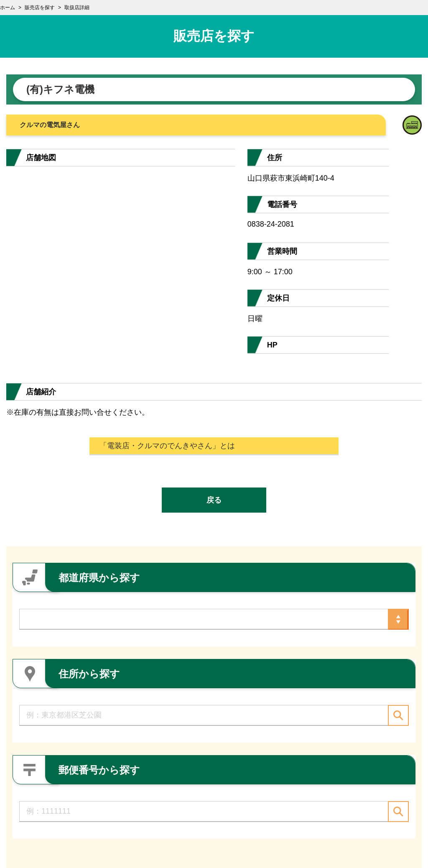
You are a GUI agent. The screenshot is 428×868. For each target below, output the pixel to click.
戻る (214, 500)
